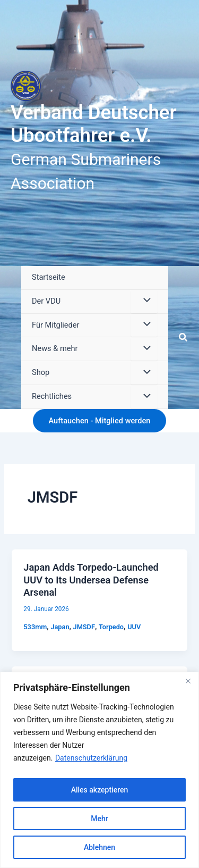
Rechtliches (52, 396)
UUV (134, 627)
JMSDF (84, 627)
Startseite (49, 277)
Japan (60, 627)
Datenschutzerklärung (91, 758)
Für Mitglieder (55, 325)
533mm (35, 627)
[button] (184, 337)
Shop (41, 372)
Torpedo (111, 627)
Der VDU (46, 301)
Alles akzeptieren (100, 790)
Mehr (99, 819)
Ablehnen (99, 847)
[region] (99, 770)
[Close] (188, 681)
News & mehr (55, 348)
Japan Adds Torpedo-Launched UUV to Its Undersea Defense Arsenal (91, 580)
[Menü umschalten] (144, 302)
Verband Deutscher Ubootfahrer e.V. (94, 124)
